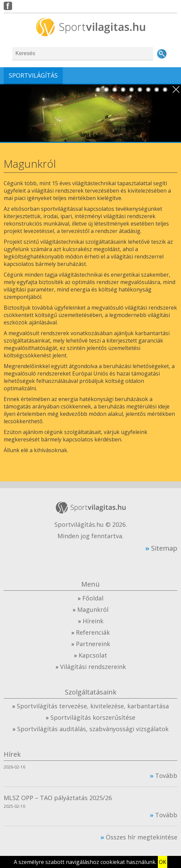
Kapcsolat (93, 655)
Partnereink (93, 644)
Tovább (166, 776)
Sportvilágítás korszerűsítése (93, 717)
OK (163, 862)
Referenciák (93, 632)
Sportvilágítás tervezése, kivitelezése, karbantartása (93, 706)
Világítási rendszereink (93, 667)
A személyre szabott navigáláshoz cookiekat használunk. (85, 862)
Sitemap (164, 548)
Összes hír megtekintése (142, 837)
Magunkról (93, 609)
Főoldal (93, 598)
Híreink (93, 621)
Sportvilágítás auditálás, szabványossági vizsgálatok (93, 729)
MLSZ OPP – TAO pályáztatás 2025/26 (58, 798)
